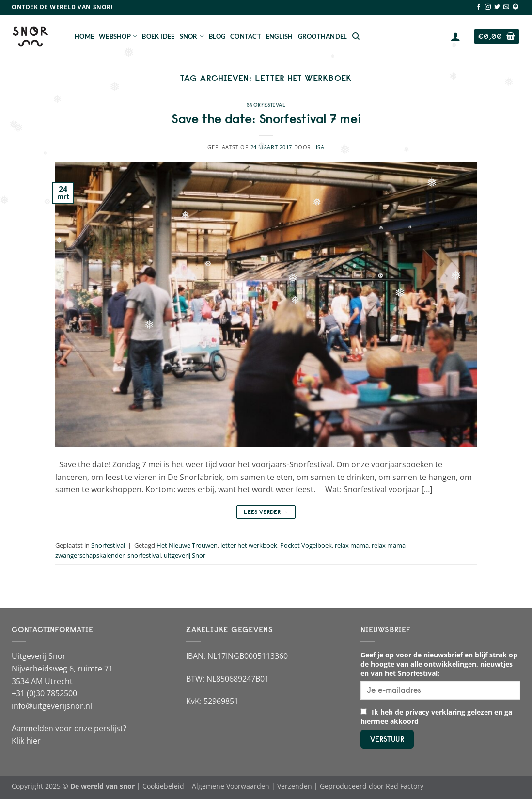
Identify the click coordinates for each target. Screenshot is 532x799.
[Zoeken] (356, 36)
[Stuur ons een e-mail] (506, 7)
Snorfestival (266, 105)
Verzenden (295, 786)
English (280, 36)
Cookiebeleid (163, 786)
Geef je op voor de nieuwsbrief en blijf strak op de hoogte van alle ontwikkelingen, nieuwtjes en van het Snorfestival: (439, 664)
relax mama (352, 545)
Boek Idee (158, 36)
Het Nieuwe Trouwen (187, 545)
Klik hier (26, 741)
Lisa (318, 147)
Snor (192, 36)
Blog (217, 36)
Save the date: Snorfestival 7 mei (266, 119)
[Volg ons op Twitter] (497, 7)
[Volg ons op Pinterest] (516, 7)
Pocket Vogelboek (306, 545)
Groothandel (323, 36)
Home (84, 36)
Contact (246, 36)
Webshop (118, 36)
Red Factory (405, 786)
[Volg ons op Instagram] (488, 7)
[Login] (455, 36)
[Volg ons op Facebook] (479, 7)
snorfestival (144, 555)
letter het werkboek (249, 545)
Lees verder (266, 512)
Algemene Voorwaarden (231, 786)
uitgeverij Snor (185, 555)
